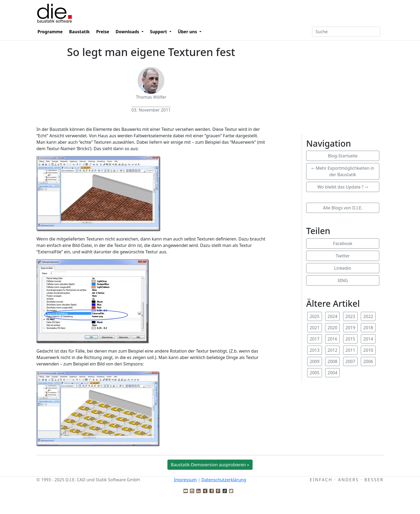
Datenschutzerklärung (224, 480)
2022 (368, 316)
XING (343, 280)
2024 (333, 316)
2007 (350, 361)
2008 (333, 361)
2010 (368, 350)
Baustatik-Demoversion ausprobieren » (210, 465)
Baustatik (79, 32)
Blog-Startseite (343, 156)
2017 (315, 339)
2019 (350, 328)
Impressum (185, 480)
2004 (333, 373)
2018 (368, 328)
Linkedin (343, 268)
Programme (50, 32)
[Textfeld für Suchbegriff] (346, 32)
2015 (350, 339)
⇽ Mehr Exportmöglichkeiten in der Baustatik (343, 171)
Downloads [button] (128, 32)
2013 (315, 350)
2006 (368, 361)
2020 (333, 328)
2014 (368, 339)
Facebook (343, 243)
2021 (315, 328)
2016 (333, 339)
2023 (350, 316)
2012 (333, 350)
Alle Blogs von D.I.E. (343, 208)
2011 (350, 350)
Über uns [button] (188, 32)
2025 (315, 316)
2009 (315, 361)
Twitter (343, 256)
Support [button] (159, 32)
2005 (315, 373)
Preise (103, 32)
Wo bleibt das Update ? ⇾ (343, 187)
